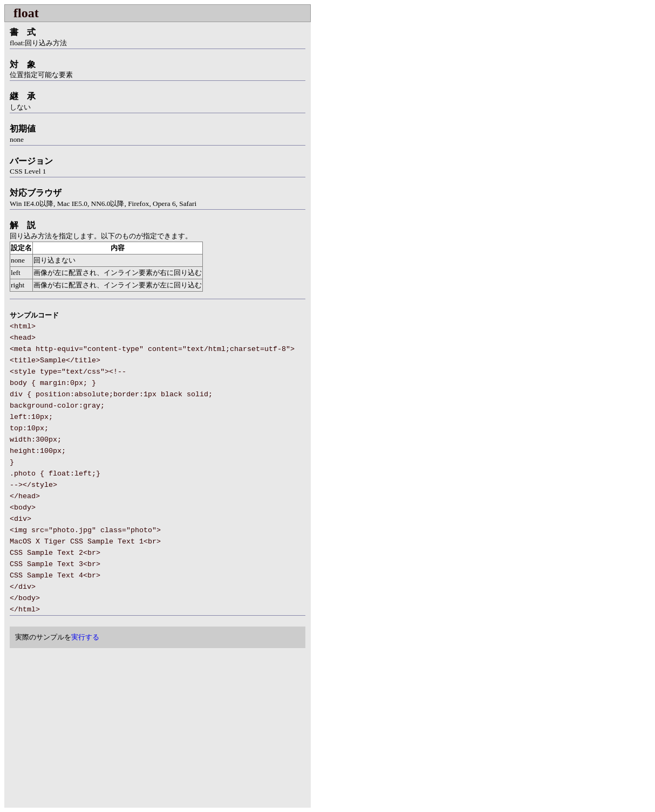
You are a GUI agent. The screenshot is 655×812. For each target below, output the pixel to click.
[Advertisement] (95, 729)
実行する (85, 637)
